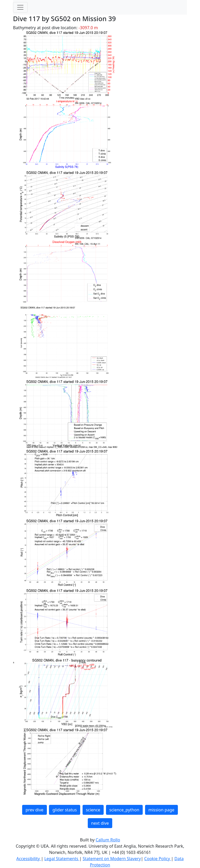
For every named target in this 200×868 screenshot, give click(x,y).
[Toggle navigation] (20, 7)
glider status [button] (64, 810)
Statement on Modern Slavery (112, 859)
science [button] (93, 810)
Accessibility (29, 859)
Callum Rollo (108, 840)
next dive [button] (100, 823)
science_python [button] (124, 810)
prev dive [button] (34, 810)
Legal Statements (62, 859)
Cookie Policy (158, 859)
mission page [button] (161, 810)
